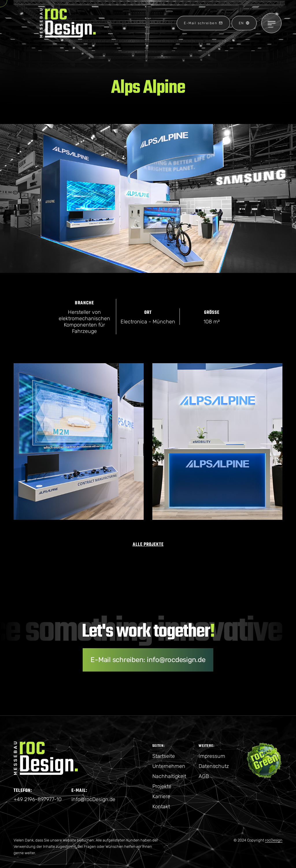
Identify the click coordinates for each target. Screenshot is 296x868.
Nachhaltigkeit (169, 776)
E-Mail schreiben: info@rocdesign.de (148, 660)
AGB (204, 776)
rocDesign (274, 840)
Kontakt (161, 807)
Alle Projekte (148, 545)
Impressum (212, 756)
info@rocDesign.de (93, 799)
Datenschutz (214, 766)
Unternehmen (169, 766)
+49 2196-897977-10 (38, 799)
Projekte (162, 786)
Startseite (164, 756)
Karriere (161, 796)
